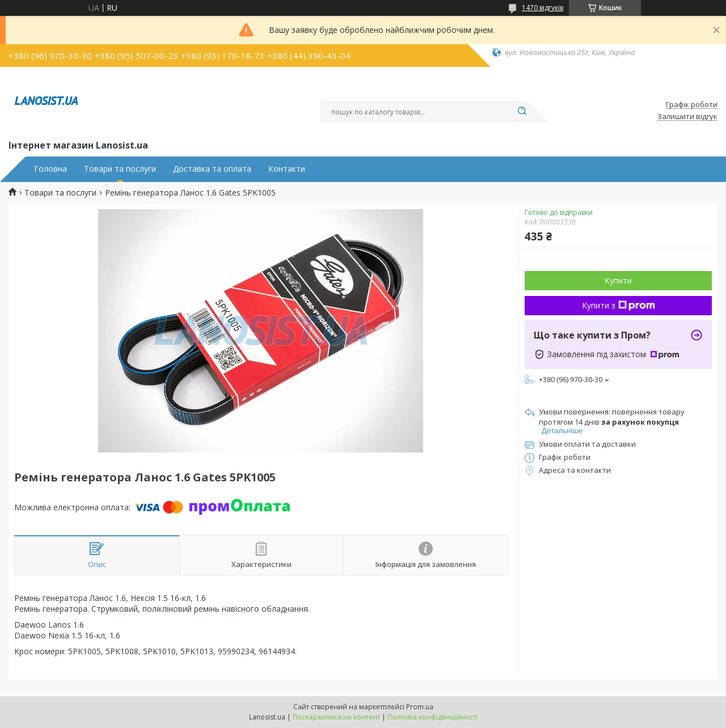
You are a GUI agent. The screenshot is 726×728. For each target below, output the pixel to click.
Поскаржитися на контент (336, 717)
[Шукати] (522, 112)
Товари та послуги (120, 169)
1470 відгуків (543, 8)
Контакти (287, 169)
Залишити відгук (687, 117)
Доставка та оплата (212, 169)
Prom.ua (420, 707)
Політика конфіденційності (432, 717)
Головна (50, 169)
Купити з (619, 305)
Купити (618, 280)
